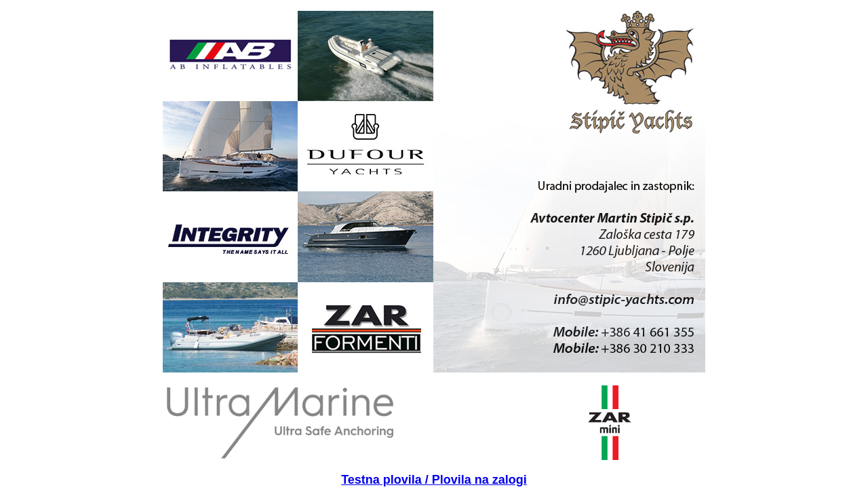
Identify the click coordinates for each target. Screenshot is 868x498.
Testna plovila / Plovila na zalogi (434, 480)
